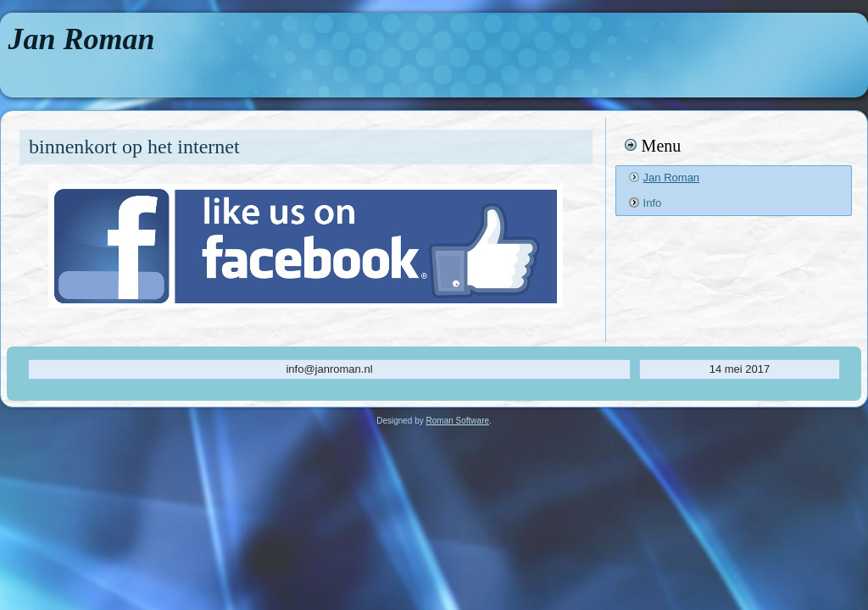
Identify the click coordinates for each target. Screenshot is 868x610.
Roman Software (458, 421)
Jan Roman (82, 39)
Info (653, 203)
